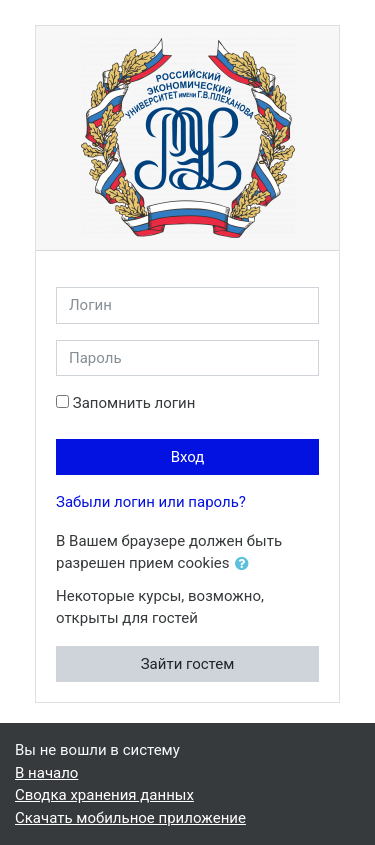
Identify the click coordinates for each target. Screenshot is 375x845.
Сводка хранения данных (104, 795)
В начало (46, 773)
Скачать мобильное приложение (130, 818)
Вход (188, 457)
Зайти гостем (188, 664)
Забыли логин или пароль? (151, 502)
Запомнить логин (134, 403)
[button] (246, 564)
